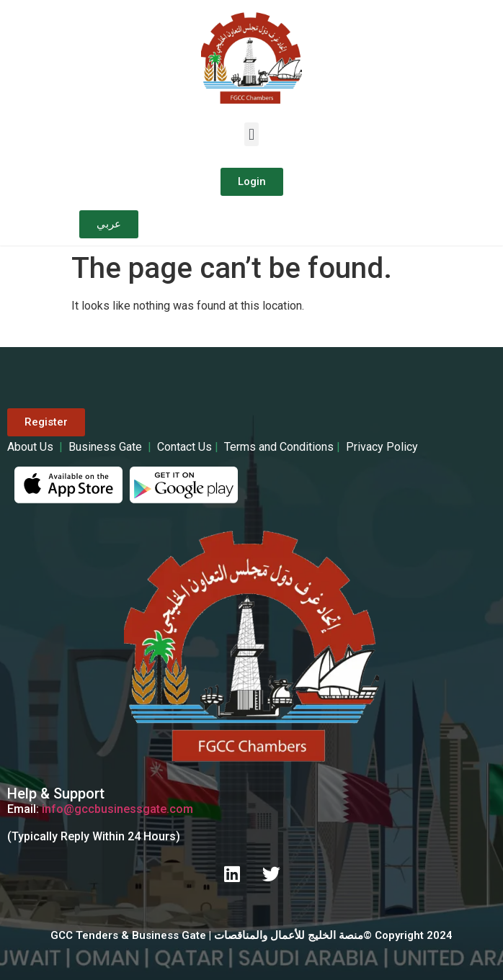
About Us (33, 447)
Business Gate (108, 447)
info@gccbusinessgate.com (117, 809)
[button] (251, 134)
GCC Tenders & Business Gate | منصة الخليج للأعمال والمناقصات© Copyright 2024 (251, 935)
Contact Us (184, 447)
